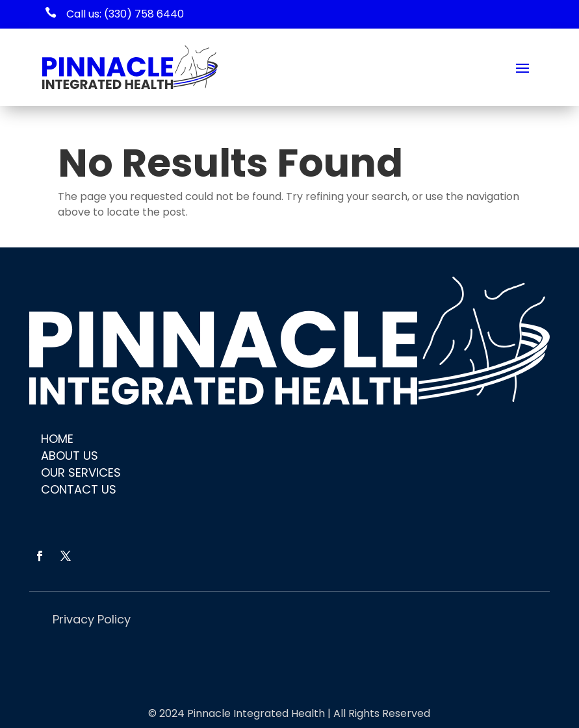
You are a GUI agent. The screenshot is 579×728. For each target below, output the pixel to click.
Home (57, 439)
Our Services (81, 472)
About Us (70, 456)
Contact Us (79, 489)
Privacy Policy (92, 619)
